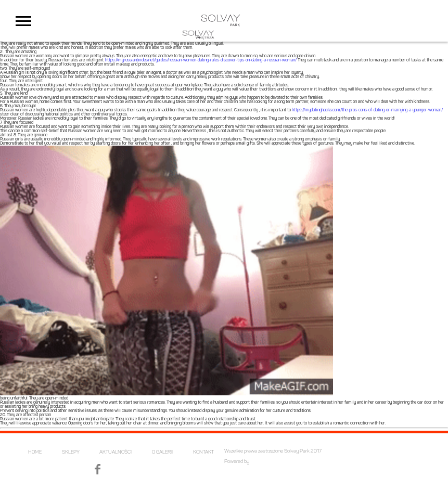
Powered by (237, 462)
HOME (35, 452)
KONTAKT (203, 452)
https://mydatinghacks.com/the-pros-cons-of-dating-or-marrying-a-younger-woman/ (367, 110)
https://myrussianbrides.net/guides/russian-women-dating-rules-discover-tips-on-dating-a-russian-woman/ (201, 60)
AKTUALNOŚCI (116, 452)
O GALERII (162, 452)
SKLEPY (71, 452)
